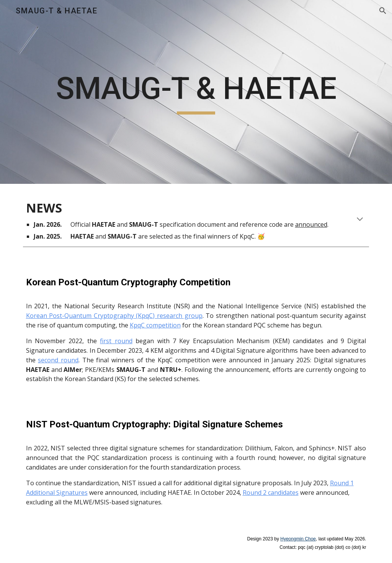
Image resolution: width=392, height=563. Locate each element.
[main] (196, 92)
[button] (383, 11)
